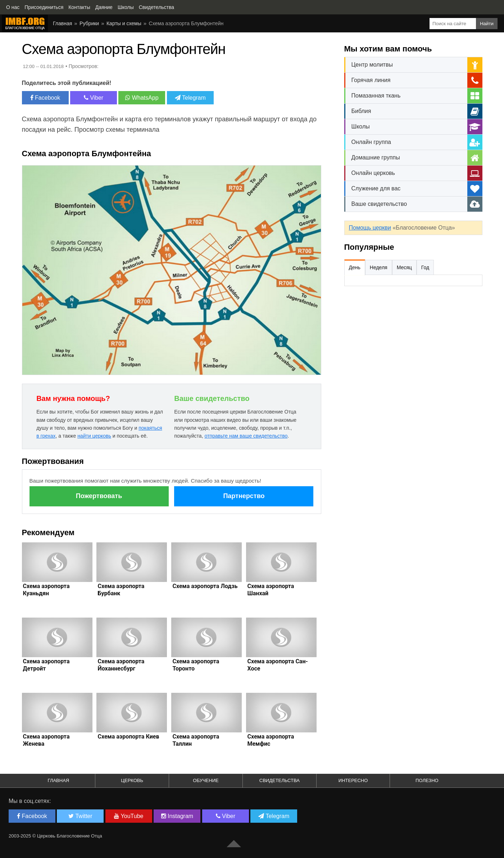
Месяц (404, 267)
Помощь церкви (370, 228)
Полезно (427, 780)
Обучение (206, 780)
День (355, 267)
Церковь (132, 780)
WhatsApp (142, 98)
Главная (62, 23)
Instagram (177, 816)
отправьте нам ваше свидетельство (246, 436)
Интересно (353, 780)
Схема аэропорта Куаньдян (46, 590)
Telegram (190, 98)
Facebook (45, 98)
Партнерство (244, 496)
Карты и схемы (124, 23)
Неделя (379, 267)
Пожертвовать (99, 496)
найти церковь (94, 436)
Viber (94, 98)
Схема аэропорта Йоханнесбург (121, 665)
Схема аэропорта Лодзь (205, 586)
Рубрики (89, 23)
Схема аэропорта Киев (128, 737)
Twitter (80, 816)
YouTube (129, 816)
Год (425, 267)
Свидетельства (280, 780)
